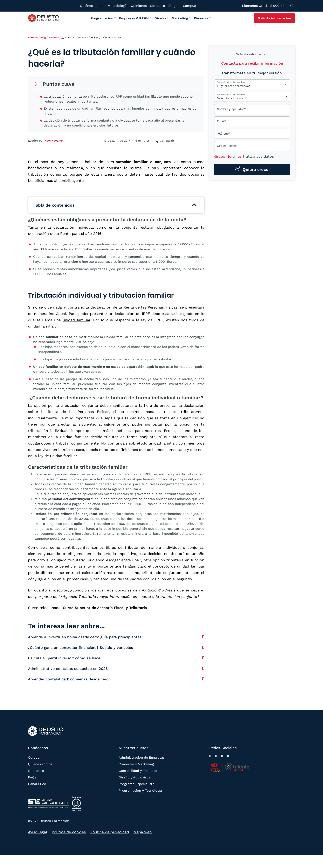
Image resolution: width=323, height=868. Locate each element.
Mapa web (143, 832)
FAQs (32, 777)
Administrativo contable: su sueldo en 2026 (68, 669)
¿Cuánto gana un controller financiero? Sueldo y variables (81, 647)
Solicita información (274, 18)
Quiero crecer (256, 169)
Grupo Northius (228, 156)
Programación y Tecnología (140, 791)
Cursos (34, 757)
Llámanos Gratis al (268, 6)
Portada (33, 38)
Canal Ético (37, 784)
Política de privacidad (110, 832)
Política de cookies (69, 832)
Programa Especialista (136, 784)
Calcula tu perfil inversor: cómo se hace (64, 658)
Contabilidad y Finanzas (138, 771)
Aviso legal (38, 832)
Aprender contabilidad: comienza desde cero (68, 679)
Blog (43, 38)
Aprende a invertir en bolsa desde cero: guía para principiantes (85, 637)
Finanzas (54, 38)
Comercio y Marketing (136, 764)
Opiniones (36, 771)
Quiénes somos (40, 764)
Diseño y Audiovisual (135, 777)
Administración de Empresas (142, 757)
